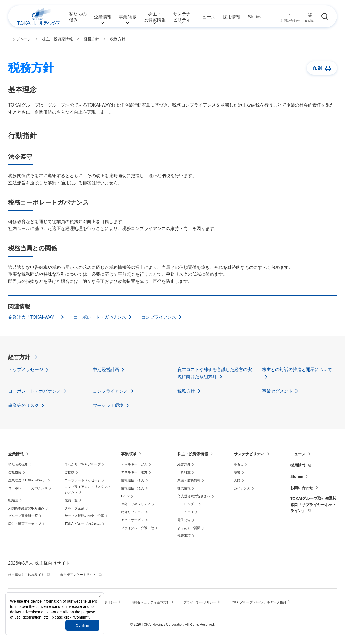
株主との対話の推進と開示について (297, 370)
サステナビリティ (249, 454)
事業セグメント (277, 391)
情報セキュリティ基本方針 (150, 602)
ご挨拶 (70, 472)
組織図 (13, 500)
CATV (125, 496)
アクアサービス (133, 520)
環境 (237, 472)
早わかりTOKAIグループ (83, 464)
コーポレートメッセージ (83, 480)
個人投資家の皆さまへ (194, 496)
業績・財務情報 (189, 480)
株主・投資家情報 (193, 454)
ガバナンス (242, 488)
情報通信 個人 (133, 480)
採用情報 (298, 465)
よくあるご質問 (189, 528)
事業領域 (129, 454)
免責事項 (184, 536)
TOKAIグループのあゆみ (83, 524)
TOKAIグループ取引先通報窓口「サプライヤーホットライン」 (313, 504)
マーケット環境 (108, 405)
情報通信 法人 (133, 488)
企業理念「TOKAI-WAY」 (33, 317)
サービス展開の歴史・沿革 (84, 516)
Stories (297, 476)
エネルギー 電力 (134, 472)
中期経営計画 (106, 370)
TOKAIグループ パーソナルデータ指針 (258, 602)
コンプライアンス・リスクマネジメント (88, 489)
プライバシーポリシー (200, 602)
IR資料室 (184, 472)
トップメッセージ (26, 370)
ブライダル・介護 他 (137, 528)
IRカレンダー (187, 504)
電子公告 (184, 520)
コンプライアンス (159, 317)
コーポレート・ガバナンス (100, 317)
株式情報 (184, 488)
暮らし (239, 464)
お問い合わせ (302, 488)
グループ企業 (74, 508)
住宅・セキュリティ (136, 504)
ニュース (298, 454)
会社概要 (15, 472)
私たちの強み (18, 464)
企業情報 (16, 454)
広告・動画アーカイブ (25, 524)
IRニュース (186, 512)
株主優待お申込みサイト (26, 575)
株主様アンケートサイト (78, 575)
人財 (237, 480)
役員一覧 (71, 500)
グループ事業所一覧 (23, 516)
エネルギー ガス (134, 464)
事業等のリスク (24, 405)
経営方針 (19, 357)
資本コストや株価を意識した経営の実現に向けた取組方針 (215, 373)
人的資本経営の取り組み (26, 508)
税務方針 (186, 391)
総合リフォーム (133, 512)
